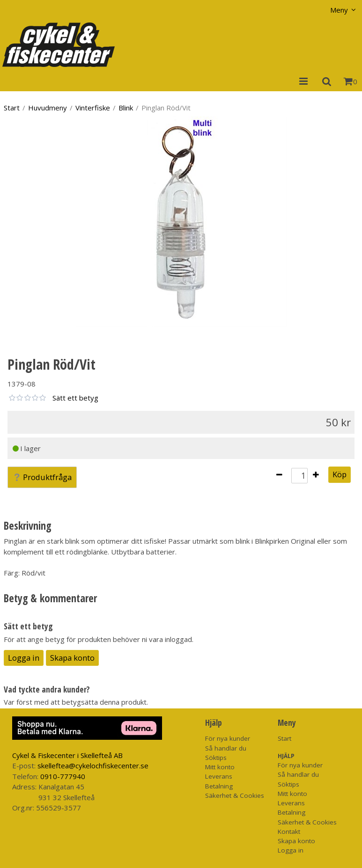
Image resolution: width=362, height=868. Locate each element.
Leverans (219, 776)
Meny (339, 10)
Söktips (216, 758)
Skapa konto (72, 658)
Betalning (219, 786)
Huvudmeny (48, 108)
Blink (126, 108)
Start (12, 108)
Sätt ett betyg (75, 398)
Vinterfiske (93, 108)
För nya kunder (228, 738)
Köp (340, 474)
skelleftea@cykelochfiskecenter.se (93, 766)
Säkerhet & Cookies (235, 795)
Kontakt (289, 832)
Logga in (24, 658)
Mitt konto (220, 767)
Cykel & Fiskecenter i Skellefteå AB (67, 755)
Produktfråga (42, 477)
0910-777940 (63, 776)
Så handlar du (226, 748)
